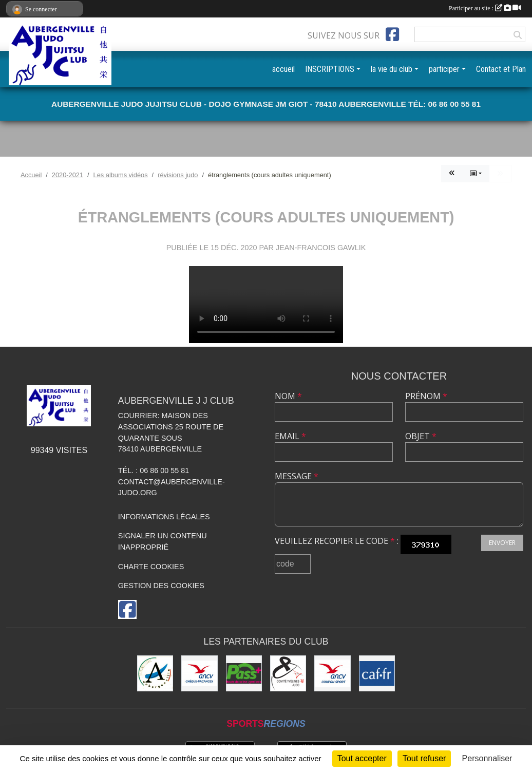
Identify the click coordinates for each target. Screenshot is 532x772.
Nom (288, 396)
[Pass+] (244, 673)
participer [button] (444, 69)
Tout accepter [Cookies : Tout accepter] (362, 758)
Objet (421, 436)
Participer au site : (485, 8)
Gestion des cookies (161, 586)
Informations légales (164, 517)
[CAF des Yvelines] (377, 673)
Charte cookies (151, 567)
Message (297, 476)
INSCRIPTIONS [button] (330, 69)
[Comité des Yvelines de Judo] (288, 673)
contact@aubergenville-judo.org (172, 487)
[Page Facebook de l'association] (392, 34)
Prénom (426, 396)
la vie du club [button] (392, 69)
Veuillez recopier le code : (337, 541)
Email (290, 436)
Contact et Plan (501, 69)
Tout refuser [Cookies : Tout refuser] (424, 758)
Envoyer (502, 543)
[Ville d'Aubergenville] (155, 673)
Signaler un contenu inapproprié (163, 541)
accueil (283, 69)
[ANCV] (199, 673)
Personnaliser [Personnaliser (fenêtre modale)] (487, 758)
